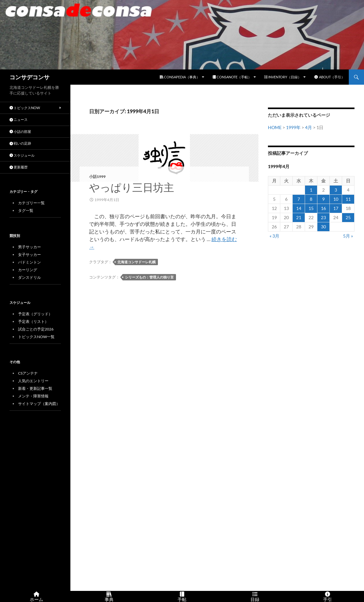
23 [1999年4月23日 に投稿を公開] (323, 217)
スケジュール (22, 155)
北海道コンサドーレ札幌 (136, 262)
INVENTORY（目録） (283, 77)
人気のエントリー (33, 381)
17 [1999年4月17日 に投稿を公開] (336, 208)
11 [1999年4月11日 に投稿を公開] (348, 199)
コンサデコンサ (29, 77)
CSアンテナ (28, 373)
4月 (309, 127)
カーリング (28, 270)
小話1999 (97, 177)
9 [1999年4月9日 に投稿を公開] (323, 199)
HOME (275, 127)
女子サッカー (29, 255)
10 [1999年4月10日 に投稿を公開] (336, 199)
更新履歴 (19, 167)
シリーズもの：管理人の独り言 (149, 277)
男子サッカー (29, 247)
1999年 (293, 127)
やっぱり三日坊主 (132, 187)
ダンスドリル (29, 277)
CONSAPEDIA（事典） (180, 77)
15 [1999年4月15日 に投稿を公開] (311, 208)
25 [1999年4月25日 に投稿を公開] (348, 217)
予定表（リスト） (33, 321)
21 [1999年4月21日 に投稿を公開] (299, 217)
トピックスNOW (25, 108)
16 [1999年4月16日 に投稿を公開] (323, 208)
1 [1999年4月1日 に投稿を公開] (311, 190)
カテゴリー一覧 (31, 203)
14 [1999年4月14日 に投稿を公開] (299, 208)
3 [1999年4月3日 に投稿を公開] (336, 190)
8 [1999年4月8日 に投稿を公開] (311, 199)
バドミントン (29, 262)
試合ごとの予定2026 (36, 329)
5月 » (348, 236)
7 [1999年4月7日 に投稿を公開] (299, 199)
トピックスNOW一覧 (36, 337)
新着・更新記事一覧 (35, 388)
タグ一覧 (26, 210)
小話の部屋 (20, 131)
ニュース (19, 119)
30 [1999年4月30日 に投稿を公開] (323, 227)
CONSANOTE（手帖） (232, 77)
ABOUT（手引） (329, 77)
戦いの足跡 (20, 143)
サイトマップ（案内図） (39, 404)
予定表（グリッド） (35, 314)
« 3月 (274, 236)
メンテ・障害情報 (33, 396)
